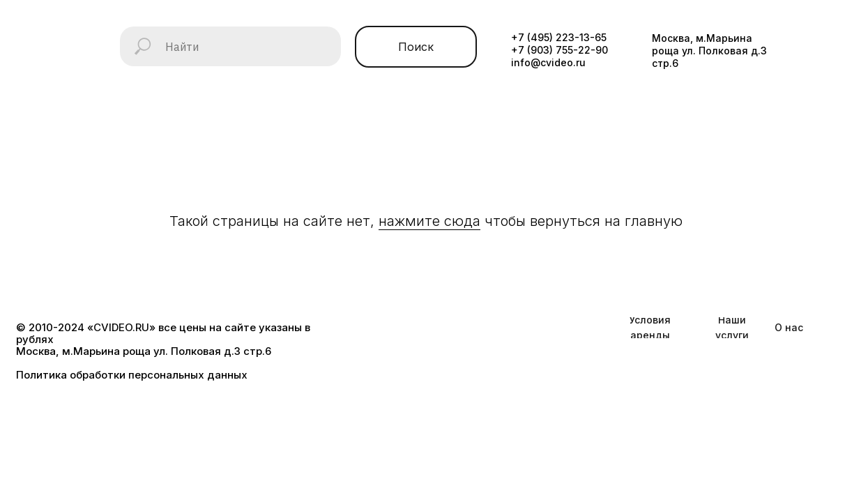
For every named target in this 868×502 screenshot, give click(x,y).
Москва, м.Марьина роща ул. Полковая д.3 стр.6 (709, 51)
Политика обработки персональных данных (132, 375)
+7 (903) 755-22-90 (559, 50)
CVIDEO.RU (121, 327)
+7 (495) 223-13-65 (559, 37)
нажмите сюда (429, 221)
